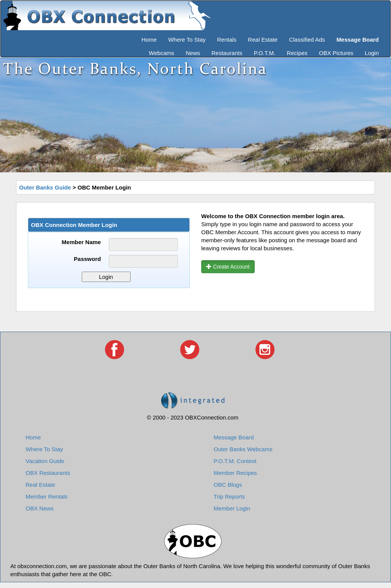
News (193, 53)
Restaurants (227, 53)
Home (149, 40)
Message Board (234, 437)
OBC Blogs (228, 485)
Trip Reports (229, 496)
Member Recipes (235, 473)
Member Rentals (47, 496)
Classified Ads (307, 40)
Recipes (297, 53)
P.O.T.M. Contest (235, 461)
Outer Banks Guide (45, 187)
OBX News (40, 508)
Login (372, 53)
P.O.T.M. (265, 53)
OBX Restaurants (48, 473)
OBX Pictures (336, 53)
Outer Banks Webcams (243, 449)
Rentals (227, 40)
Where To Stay (187, 40)
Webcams (162, 53)
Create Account (228, 267)
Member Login (232, 508)
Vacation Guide (45, 461)
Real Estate (263, 40)
